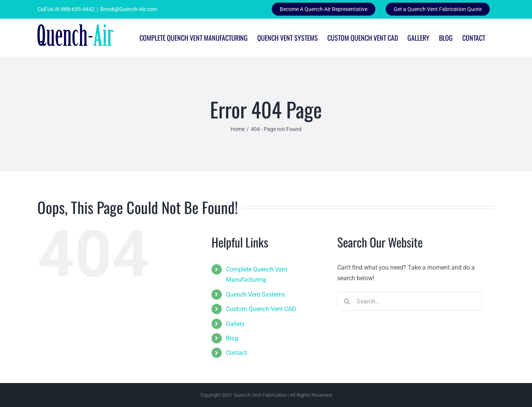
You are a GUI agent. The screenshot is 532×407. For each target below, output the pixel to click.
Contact (236, 353)
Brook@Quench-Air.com (129, 9)
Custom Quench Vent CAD (261, 309)
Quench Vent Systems (256, 294)
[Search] (347, 301)
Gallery (235, 324)
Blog (232, 338)
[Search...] (410, 301)
